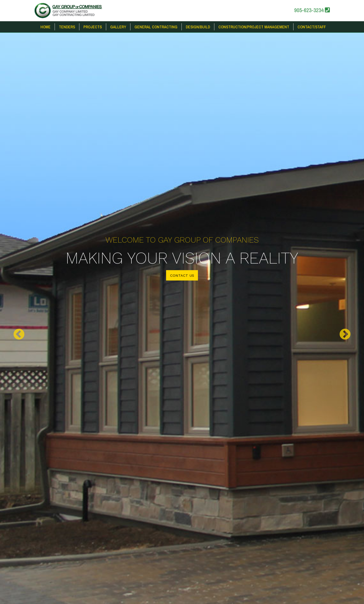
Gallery (118, 27)
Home (45, 27)
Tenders (67, 27)
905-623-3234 (312, 10)
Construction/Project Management (254, 27)
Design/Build (198, 27)
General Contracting (156, 27)
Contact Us (182, 275)
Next (345, 335)
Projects (93, 27)
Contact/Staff (312, 27)
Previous (19, 335)
